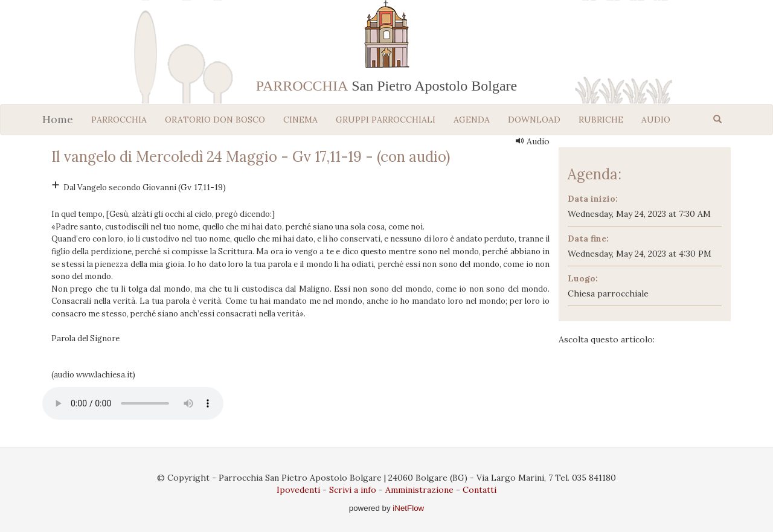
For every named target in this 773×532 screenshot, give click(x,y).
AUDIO (656, 120)
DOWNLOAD (534, 120)
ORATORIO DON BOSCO (215, 120)
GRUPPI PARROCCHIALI (386, 120)
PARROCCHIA (119, 120)
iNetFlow (408, 508)
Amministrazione (419, 490)
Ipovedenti (298, 490)
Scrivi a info (353, 490)
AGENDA (472, 120)
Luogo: (583, 278)
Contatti (480, 490)
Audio (533, 141)
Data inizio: (593, 199)
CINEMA (300, 120)
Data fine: (588, 239)
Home (58, 119)
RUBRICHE (601, 120)
